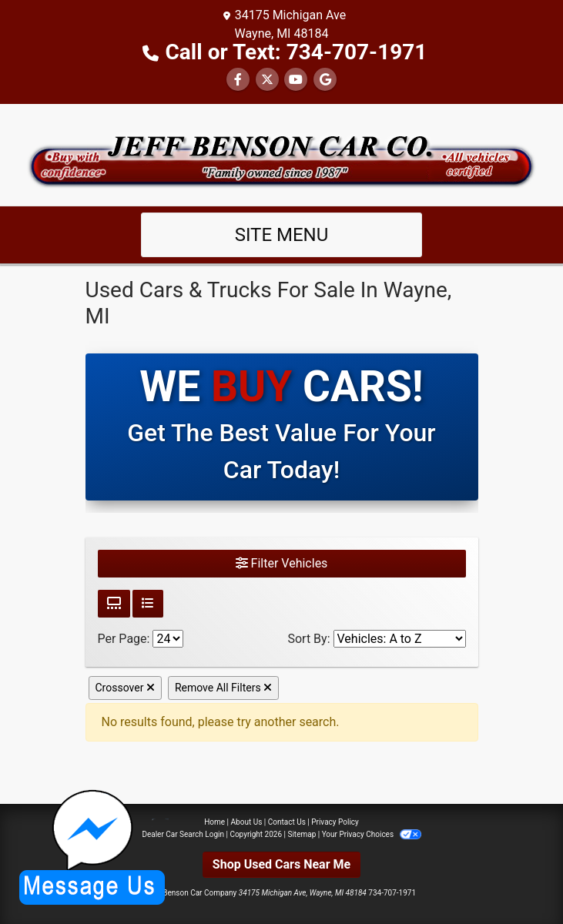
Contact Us (287, 822)
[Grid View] (114, 604)
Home (214, 822)
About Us (247, 822)
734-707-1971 (392, 893)
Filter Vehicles (282, 563)
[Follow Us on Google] (325, 80)
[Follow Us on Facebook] (238, 80)
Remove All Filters (223, 688)
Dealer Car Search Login (183, 834)
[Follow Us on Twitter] (267, 80)
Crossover (125, 688)
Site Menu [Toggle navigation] (282, 235)
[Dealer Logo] (282, 154)
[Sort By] (400, 639)
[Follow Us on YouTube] (296, 80)
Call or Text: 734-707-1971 (297, 52)
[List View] (148, 604)
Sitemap (302, 834)
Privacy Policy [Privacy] (335, 822)
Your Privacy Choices (372, 834)
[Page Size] (168, 639)
